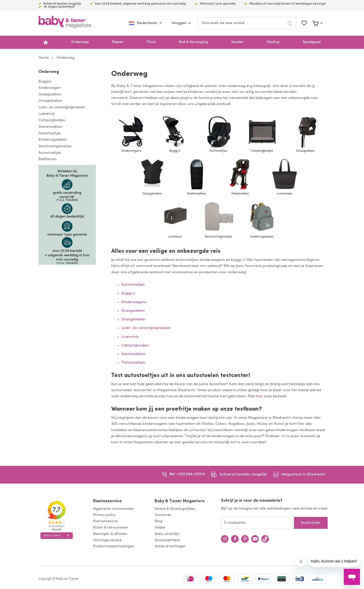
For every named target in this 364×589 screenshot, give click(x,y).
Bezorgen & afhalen (110, 534)
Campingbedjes (52, 120)
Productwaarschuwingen (114, 546)
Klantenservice (107, 501)
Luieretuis (47, 114)
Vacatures (163, 515)
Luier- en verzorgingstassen (62, 107)
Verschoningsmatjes (55, 146)
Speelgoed (312, 42)
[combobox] (247, 23)
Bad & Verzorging (193, 42)
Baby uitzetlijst (167, 534)
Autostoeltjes (50, 153)
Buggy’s (128, 293)
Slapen (118, 42)
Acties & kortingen (170, 546)
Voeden (237, 42)
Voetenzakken (51, 127)
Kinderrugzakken (53, 140)
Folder (160, 528)
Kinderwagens (134, 302)
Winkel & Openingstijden (175, 509)
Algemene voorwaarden (114, 509)
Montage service (107, 540)
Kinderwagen (50, 88)
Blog (158, 521)
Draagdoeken (50, 101)
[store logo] (65, 23)
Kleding (273, 42)
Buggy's (45, 82)
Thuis (151, 42)
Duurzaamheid (167, 540)
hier (259, 396)
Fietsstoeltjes (50, 133)
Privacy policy (104, 515)
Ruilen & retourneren (110, 528)
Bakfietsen (48, 159)
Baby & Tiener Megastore (180, 501)
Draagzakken (50, 94)
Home (44, 58)
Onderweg (80, 42)
